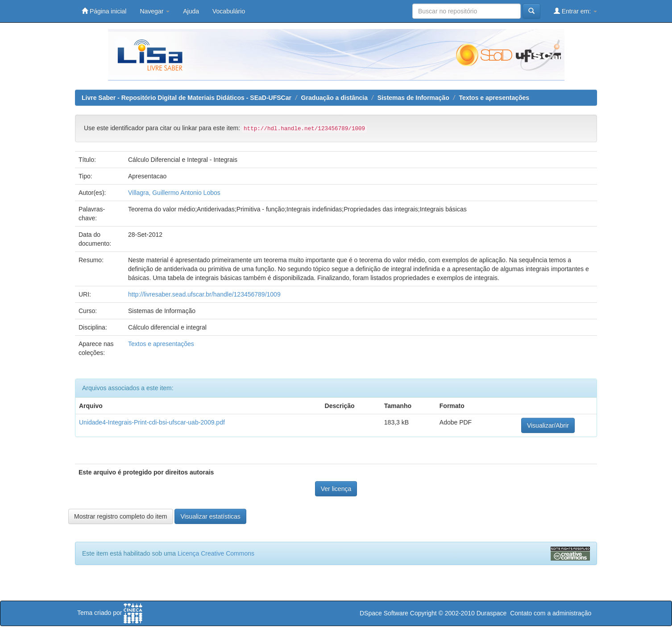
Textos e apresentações (494, 98)
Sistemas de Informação (413, 98)
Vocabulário (229, 11)
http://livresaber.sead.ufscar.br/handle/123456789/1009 (204, 294)
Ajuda (191, 11)
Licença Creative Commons (216, 553)
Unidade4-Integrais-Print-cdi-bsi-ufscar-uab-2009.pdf (152, 422)
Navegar (155, 11)
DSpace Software (384, 613)
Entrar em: (575, 11)
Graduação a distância (334, 98)
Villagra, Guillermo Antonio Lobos (174, 193)
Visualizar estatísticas (210, 516)
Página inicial (104, 11)
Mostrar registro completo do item (121, 516)
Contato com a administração (551, 613)
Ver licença (336, 489)
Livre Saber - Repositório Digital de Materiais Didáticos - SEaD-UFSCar (187, 98)
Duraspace (492, 613)
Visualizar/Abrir (548, 425)
